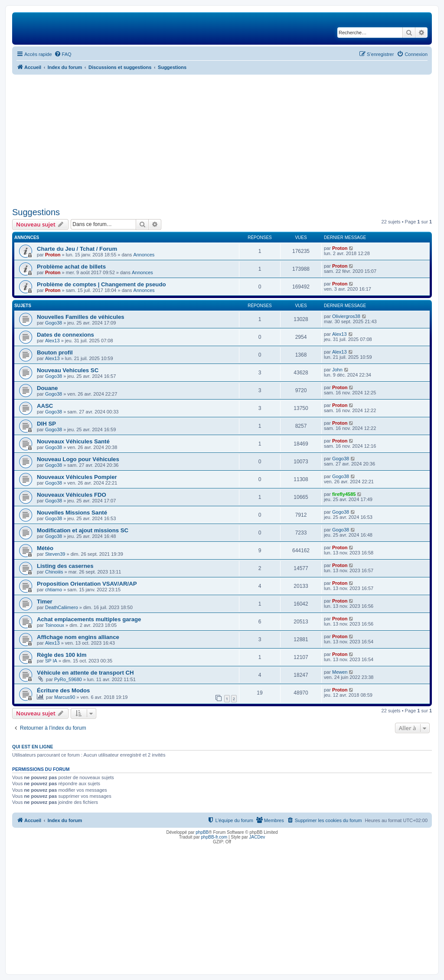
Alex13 (52, 341)
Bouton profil (55, 352)
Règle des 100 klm (62, 655)
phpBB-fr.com (214, 837)
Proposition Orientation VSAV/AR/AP (87, 584)
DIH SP (46, 424)
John (337, 370)
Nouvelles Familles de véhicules (81, 317)
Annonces (144, 255)
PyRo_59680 (68, 679)
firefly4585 (344, 494)
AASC (45, 406)
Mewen (340, 672)
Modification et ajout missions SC (83, 530)
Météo (45, 548)
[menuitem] (63, 54)
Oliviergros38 (346, 316)
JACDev (257, 837)
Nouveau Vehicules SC (68, 370)
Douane (47, 388)
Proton (53, 255)
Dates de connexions (65, 335)
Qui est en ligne (33, 747)
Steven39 (55, 554)
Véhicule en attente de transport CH (85, 673)
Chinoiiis (54, 572)
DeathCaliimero (62, 607)
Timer (45, 601)
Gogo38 (54, 323)
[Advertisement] (222, 140)
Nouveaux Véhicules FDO (72, 495)
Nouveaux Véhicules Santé (73, 441)
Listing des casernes (65, 566)
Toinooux (55, 625)
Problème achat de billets (71, 267)
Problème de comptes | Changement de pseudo (101, 284)
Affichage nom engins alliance (78, 637)
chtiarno (54, 590)
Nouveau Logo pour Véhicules (78, 459)
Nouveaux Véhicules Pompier (77, 477)
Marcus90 (65, 697)
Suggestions (36, 212)
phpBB (202, 832)
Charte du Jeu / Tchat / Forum (77, 249)
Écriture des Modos (63, 690)
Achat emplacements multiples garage (89, 619)
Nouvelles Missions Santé (72, 513)
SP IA (51, 661)
